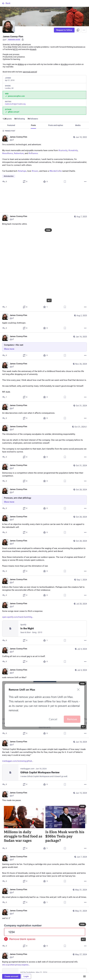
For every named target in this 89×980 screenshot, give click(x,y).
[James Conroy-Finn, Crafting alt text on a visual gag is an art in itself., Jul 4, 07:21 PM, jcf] (44, 629)
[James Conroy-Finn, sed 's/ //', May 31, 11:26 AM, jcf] (44, 902)
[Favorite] (46, 182)
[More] (85, 182)
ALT (49, 274)
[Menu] (84, 30)
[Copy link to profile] (78, 30)
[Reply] (5, 182)
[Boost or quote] (25, 182)
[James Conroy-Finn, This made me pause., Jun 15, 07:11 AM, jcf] (44, 794)
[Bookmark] (65, 182)
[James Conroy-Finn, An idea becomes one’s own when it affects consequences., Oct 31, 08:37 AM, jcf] (44, 386)
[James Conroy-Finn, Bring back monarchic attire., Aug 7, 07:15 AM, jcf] (44, 236)
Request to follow (64, 30)
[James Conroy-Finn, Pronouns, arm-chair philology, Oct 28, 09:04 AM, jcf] (44, 473)
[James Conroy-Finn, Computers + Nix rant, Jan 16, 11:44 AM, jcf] (44, 320)
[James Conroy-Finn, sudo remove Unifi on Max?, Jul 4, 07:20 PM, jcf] (44, 676)
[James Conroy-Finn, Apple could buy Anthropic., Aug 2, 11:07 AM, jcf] (44, 296)
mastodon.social (14, 40)
